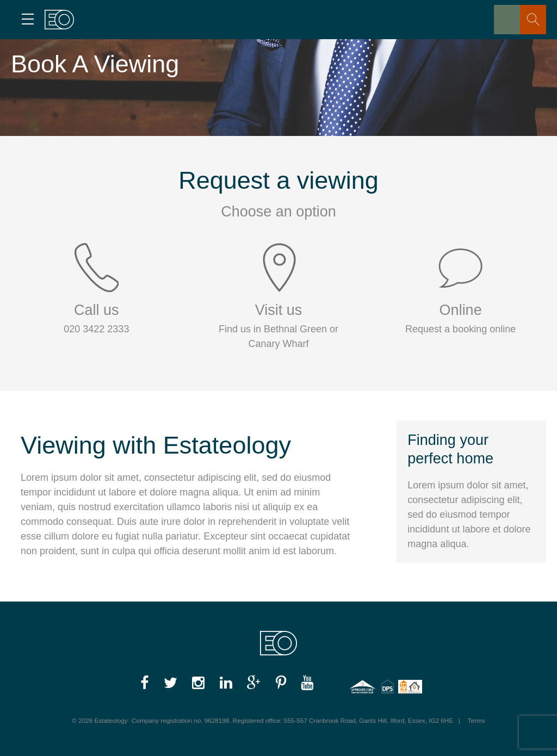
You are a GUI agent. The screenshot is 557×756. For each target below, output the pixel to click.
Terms (476, 720)
